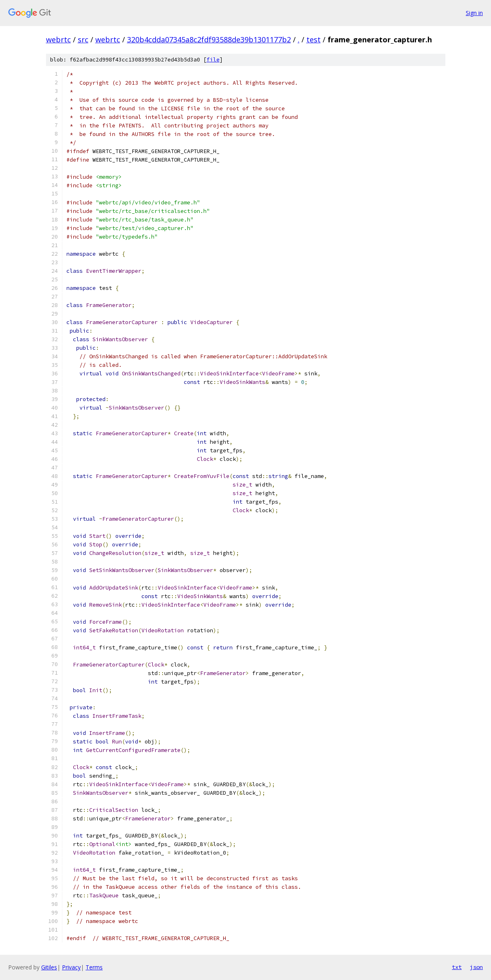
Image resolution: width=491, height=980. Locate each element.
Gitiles (49, 967)
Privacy (71, 967)
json (476, 967)
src (83, 39)
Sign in (474, 13)
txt (457, 967)
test (314, 39)
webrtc (58, 39)
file (213, 60)
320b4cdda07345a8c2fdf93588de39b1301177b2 (209, 39)
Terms (94, 967)
